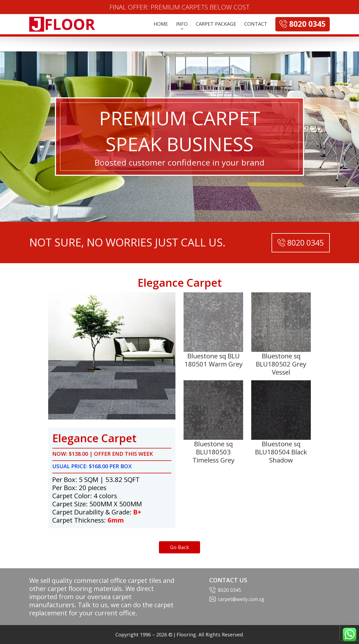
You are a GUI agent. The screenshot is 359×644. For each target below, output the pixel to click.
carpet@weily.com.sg (242, 599)
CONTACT (256, 24)
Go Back (179, 547)
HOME (161, 24)
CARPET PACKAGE (216, 24)
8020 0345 (229, 590)
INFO (182, 24)
